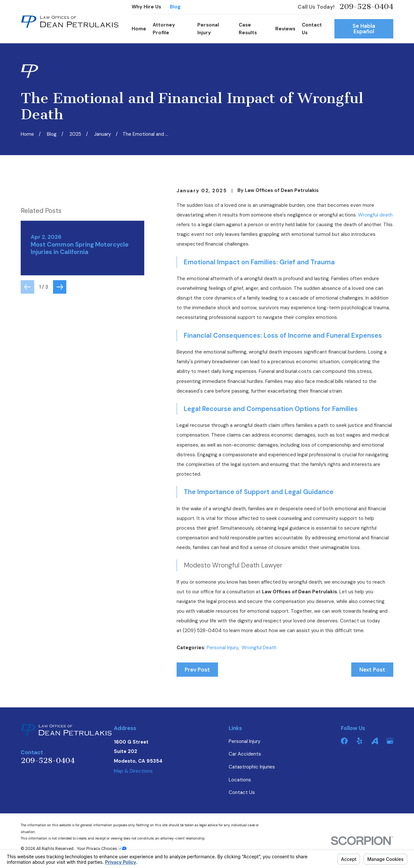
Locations (240, 780)
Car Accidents (245, 754)
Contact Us (242, 792)
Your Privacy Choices (102, 849)
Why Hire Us (146, 7)
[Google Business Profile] (390, 741)
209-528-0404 (366, 7)
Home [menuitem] (139, 29)
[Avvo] (375, 741)
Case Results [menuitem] (248, 29)
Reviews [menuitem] (285, 29)
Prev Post (197, 670)
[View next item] (60, 350)
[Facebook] (344, 741)
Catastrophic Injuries (252, 767)
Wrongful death (375, 215)
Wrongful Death (259, 648)
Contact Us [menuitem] (312, 29)
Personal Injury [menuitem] (208, 29)
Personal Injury (222, 648)
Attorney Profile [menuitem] (164, 29)
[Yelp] (360, 741)
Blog (175, 7)
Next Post (372, 670)
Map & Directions (133, 771)
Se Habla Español (364, 29)
